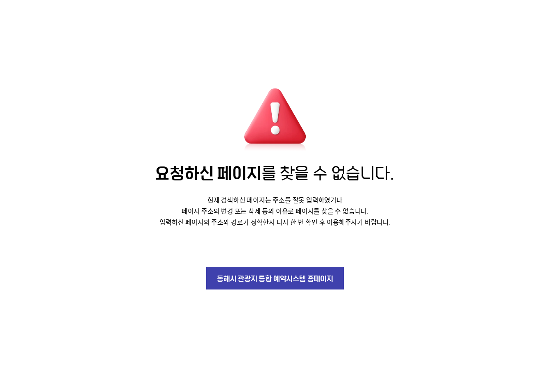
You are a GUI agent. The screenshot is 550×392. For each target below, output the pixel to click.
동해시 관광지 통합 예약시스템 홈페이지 (275, 278)
